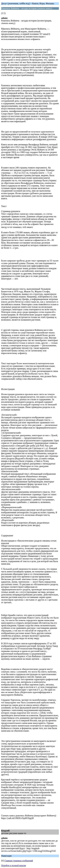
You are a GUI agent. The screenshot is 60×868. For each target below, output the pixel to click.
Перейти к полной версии (14, 866)
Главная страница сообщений (19, 861)
